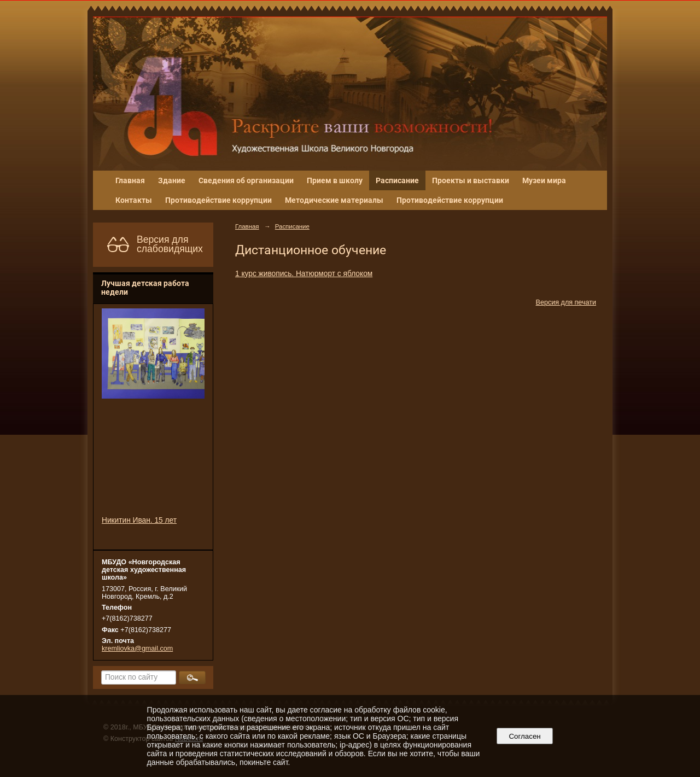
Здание (172, 180)
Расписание (397, 180)
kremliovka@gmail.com (137, 649)
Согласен (525, 736)
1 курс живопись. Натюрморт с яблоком (304, 274)
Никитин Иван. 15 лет (139, 520)
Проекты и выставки (471, 180)
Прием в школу (335, 180)
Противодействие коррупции (218, 200)
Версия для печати (566, 302)
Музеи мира (544, 180)
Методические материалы (334, 200)
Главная (130, 180)
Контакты (134, 200)
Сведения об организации (246, 180)
